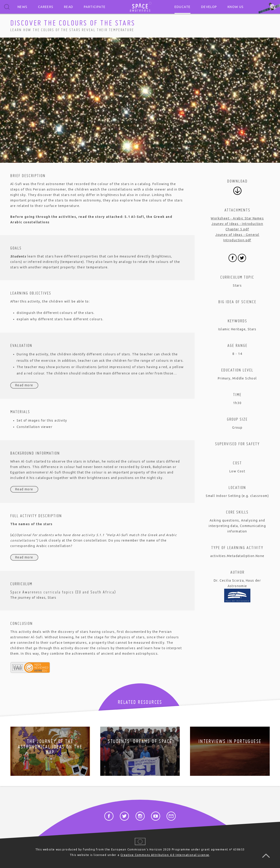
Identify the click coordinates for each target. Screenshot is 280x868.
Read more (24, 385)
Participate (95, 7)
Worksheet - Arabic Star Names (237, 218)
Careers (46, 7)
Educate (183, 7)
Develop (209, 7)
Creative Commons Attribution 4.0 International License (165, 855)
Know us (236, 7)
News (23, 7)
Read (69, 7)
